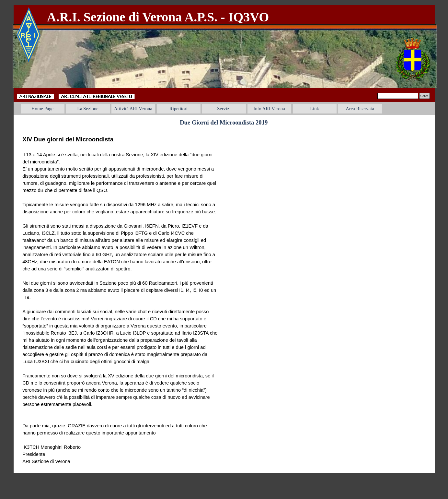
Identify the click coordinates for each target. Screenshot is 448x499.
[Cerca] (398, 96)
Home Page (42, 109)
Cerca (425, 96)
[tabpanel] (180, 17)
